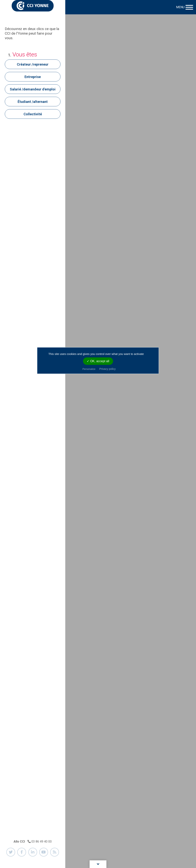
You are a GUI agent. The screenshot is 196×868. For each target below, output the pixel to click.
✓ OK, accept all (98, 361)
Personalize (89, 369)
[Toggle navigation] (184, 7)
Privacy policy (108, 369)
